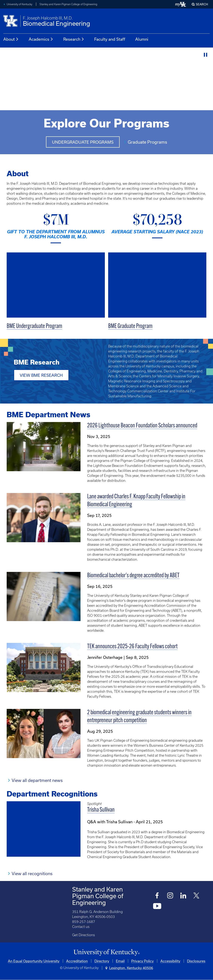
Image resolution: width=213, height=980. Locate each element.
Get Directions (84, 935)
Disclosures (196, 961)
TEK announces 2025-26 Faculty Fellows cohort (132, 647)
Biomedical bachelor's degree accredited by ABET (133, 576)
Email (120, 961)
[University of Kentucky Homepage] (106, 952)
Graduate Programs (148, 142)
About (11, 39)
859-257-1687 (84, 922)
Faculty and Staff (110, 39)
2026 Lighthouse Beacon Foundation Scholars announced (142, 426)
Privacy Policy (142, 961)
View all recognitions (32, 874)
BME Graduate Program (130, 326)
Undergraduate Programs (83, 142)
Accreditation (77, 961)
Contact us (81, 927)
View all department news (37, 780)
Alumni (142, 39)
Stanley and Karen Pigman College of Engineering (68, 4)
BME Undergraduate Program (34, 326)
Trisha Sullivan (101, 810)
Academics (41, 39)
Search (202, 4)
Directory (102, 961)
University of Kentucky (19, 4)
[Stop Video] (206, 55)
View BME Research (41, 375)
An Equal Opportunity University (34, 961)
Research (74, 39)
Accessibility (170, 961)
